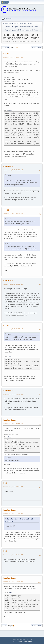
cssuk (6, 54)
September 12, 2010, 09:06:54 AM (13, 284)
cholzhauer (8, 166)
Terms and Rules (21, 639)
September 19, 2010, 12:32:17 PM (13, 514)
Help (13, 639)
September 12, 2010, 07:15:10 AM (13, 170)
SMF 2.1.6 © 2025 (17, 642)
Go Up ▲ (29, 639)
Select (10, 110)
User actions (37, 48)
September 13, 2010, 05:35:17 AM (13, 394)
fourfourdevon (10, 420)
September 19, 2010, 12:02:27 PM (13, 487)
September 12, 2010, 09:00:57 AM (13, 213)
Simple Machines (28, 642)
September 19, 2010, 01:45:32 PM (13, 582)
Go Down (5, 48)
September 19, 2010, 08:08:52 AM (13, 424)
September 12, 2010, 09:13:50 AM (13, 329)
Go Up (4, 626)
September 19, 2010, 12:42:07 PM (13, 555)
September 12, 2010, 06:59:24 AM (13, 57)
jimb (5, 483)
